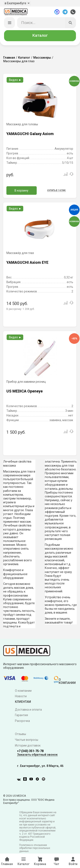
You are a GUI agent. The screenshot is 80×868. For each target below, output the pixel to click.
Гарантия (21, 716)
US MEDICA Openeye (25, 392)
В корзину (21, 191)
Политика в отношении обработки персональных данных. (35, 849)
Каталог (40, 36)
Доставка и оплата (28, 710)
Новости (21, 697)
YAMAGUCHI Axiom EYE (27, 263)
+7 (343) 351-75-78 (30, 751)
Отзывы (20, 734)
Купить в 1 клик (57, 191)
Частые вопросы (27, 740)
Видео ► (15, 80)
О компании (23, 691)
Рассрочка (22, 721)
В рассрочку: (20, 309)
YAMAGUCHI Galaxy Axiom (30, 134)
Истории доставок (28, 746)
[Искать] (71, 23)
